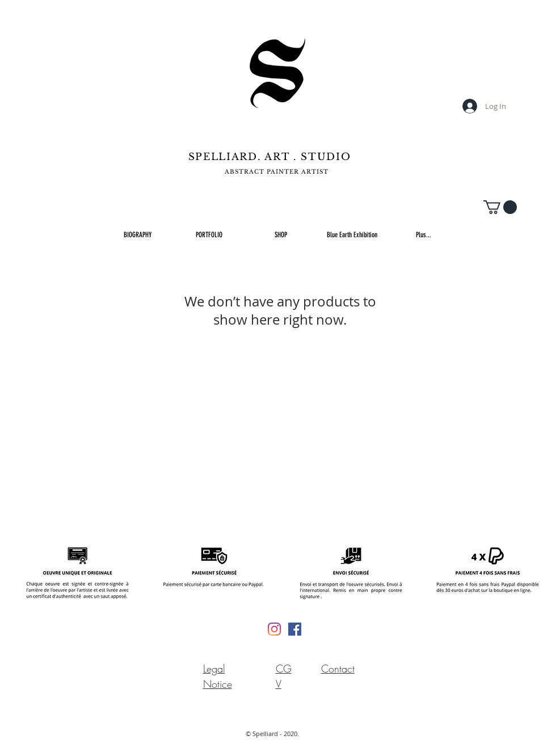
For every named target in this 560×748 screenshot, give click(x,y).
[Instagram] (274, 629)
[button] (500, 207)
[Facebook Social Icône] (295, 629)
